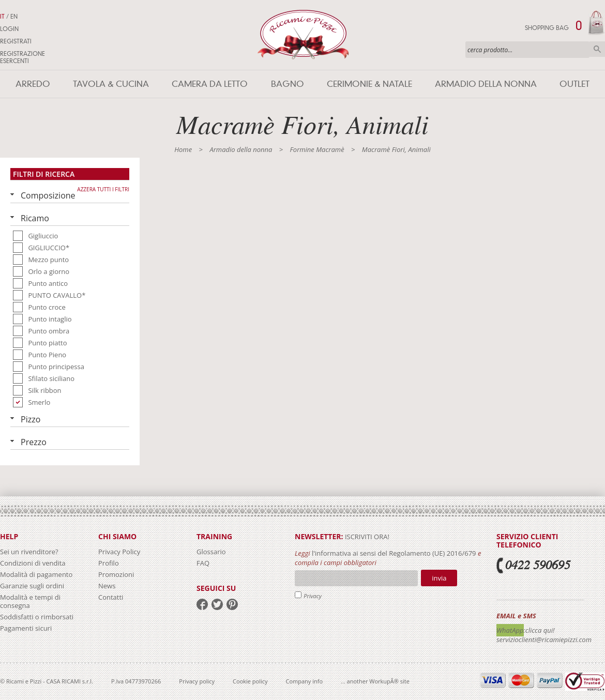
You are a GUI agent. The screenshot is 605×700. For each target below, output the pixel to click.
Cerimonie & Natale (369, 84)
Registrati (16, 41)
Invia (439, 578)
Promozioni (116, 574)
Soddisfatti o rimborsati (37, 617)
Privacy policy (197, 681)
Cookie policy (250, 681)
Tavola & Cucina (111, 84)
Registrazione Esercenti (22, 57)
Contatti (111, 597)
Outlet (574, 84)
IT (2, 17)
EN (14, 17)
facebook (202, 604)
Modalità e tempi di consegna (30, 601)
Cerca (597, 49)
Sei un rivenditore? (29, 552)
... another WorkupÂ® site (375, 681)
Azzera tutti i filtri (103, 189)
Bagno (288, 84)
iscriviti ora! (366, 537)
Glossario (211, 552)
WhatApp (510, 630)
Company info (305, 681)
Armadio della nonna (486, 84)
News (107, 586)
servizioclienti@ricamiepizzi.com (544, 640)
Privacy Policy (119, 552)
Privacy (313, 596)
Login (9, 29)
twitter (217, 604)
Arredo (33, 84)
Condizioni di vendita (33, 563)
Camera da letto (210, 84)
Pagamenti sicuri (26, 628)
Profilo (109, 563)
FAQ (203, 563)
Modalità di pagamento (36, 574)
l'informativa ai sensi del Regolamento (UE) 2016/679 (394, 553)
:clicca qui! (539, 630)
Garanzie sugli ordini (32, 586)
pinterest (232, 604)
